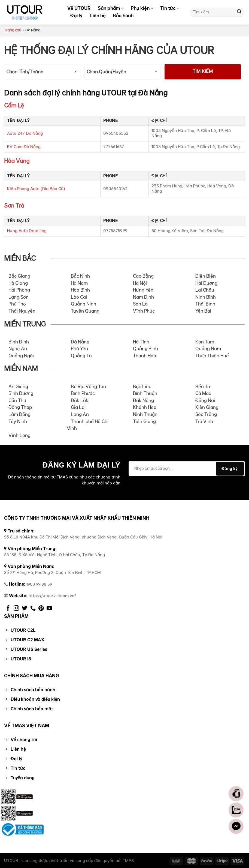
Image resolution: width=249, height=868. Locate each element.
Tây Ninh (18, 422)
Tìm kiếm (203, 72)
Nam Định (143, 297)
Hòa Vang (17, 161)
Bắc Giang (19, 276)
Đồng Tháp (20, 408)
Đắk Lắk (80, 401)
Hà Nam (79, 283)
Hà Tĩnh (141, 342)
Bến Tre (204, 387)
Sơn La (140, 304)
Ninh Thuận (145, 415)
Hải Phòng (19, 290)
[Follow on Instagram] (16, 609)
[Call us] (33, 609)
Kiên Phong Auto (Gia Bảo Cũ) (36, 189)
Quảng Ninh (83, 304)
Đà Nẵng (80, 342)
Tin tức (170, 8)
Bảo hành (123, 16)
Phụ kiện (142, 8)
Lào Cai (79, 297)
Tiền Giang (144, 422)
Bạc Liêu (142, 387)
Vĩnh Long (19, 436)
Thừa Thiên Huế (212, 356)
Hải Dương (206, 283)
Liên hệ (98, 16)
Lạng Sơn (19, 297)
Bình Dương (21, 394)
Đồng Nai (205, 401)
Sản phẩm (111, 8)
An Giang (18, 387)
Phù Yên (79, 349)
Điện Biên (206, 276)
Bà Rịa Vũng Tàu (88, 387)
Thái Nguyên (22, 311)
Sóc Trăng (206, 415)
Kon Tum (205, 342)
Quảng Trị (81, 356)
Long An (80, 415)
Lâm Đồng (19, 415)
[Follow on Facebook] (8, 609)
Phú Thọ (17, 304)
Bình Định (19, 342)
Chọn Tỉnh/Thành (25, 72)
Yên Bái (203, 311)
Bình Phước (83, 394)
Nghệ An (18, 349)
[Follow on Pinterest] (41, 609)
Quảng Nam (208, 349)
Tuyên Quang (85, 311)
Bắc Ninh (80, 276)
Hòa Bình (80, 290)
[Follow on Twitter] (25, 609)
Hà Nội (140, 283)
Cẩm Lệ (14, 106)
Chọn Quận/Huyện (106, 72)
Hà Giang (18, 283)
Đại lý (76, 16)
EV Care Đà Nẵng (24, 147)
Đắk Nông (143, 401)
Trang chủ (13, 30)
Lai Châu (205, 290)
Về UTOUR (79, 8)
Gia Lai (78, 408)
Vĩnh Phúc (144, 311)
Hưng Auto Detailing (27, 231)
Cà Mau (203, 394)
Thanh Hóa (145, 356)
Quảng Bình (145, 349)
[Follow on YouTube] (49, 609)
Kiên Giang (207, 408)
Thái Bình (205, 304)
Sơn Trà (14, 206)
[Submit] (239, 12)
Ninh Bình (206, 297)
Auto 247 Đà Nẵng (25, 134)
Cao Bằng (143, 276)
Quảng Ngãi (21, 356)
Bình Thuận (145, 394)
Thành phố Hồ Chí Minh (87, 425)
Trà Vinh (204, 422)
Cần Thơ (17, 401)
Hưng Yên (143, 290)
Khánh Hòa (145, 408)
